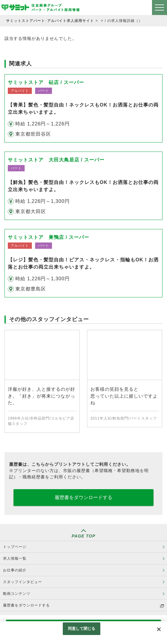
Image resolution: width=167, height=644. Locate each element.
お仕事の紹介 (15, 570)
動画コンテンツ (17, 594)
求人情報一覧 (15, 558)
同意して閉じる (82, 629)
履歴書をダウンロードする (83, 497)
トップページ (15, 547)
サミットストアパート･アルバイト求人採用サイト (50, 21)
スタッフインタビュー (23, 582)
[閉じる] (159, 629)
